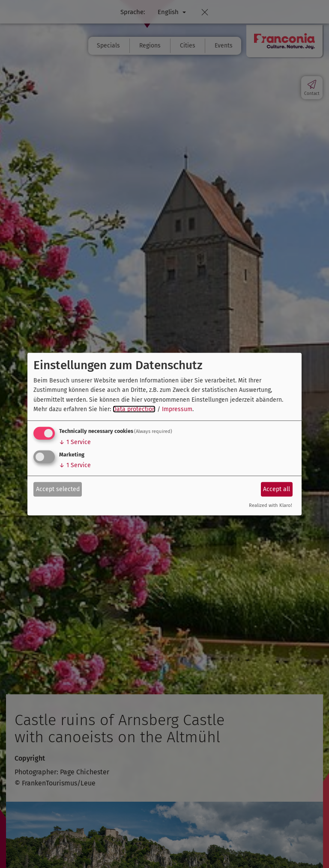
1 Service (75, 442)
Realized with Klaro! (271, 505)
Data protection (134, 409)
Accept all (277, 489)
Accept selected (58, 489)
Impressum (177, 409)
